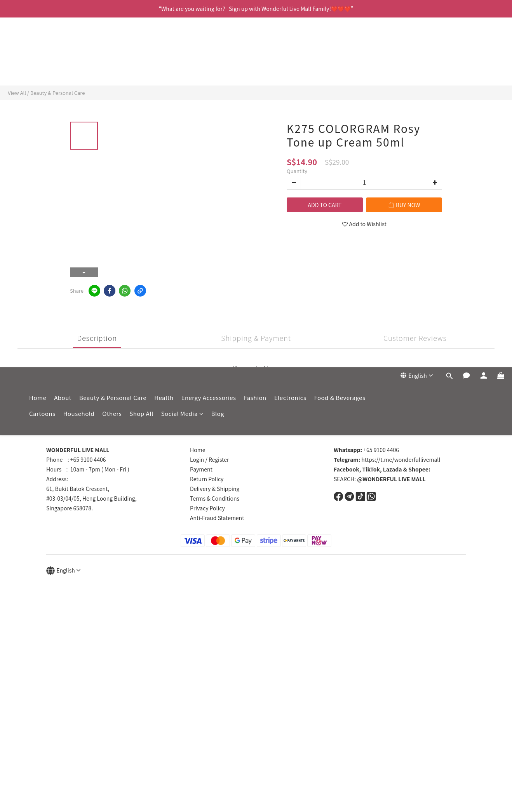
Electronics (290, 48)
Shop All (141, 64)
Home (38, 48)
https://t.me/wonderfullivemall (387, 459)
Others (112, 64)
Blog (218, 64)
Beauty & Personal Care (113, 48)
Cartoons (42, 64)
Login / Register (209, 459)
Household (79, 64)
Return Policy (207, 479)
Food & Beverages (340, 48)
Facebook (347, 469)
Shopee (418, 469)
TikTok (371, 469)
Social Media (182, 64)
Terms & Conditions (215, 498)
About (63, 48)
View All (17, 93)
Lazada (393, 469)
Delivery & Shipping (215, 489)
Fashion (255, 48)
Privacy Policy (207, 508)
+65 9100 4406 (366, 450)
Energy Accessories (209, 48)
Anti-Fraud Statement (217, 518)
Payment (201, 469)
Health (164, 48)
